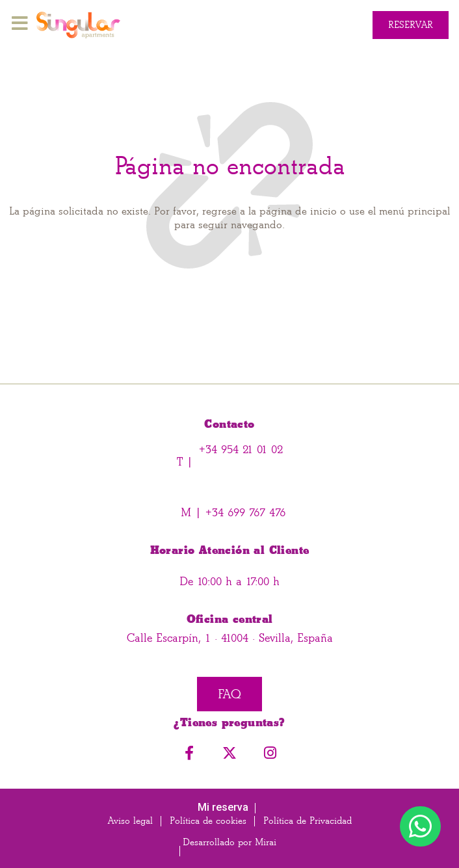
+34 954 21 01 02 (241, 450)
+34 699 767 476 (243, 513)
